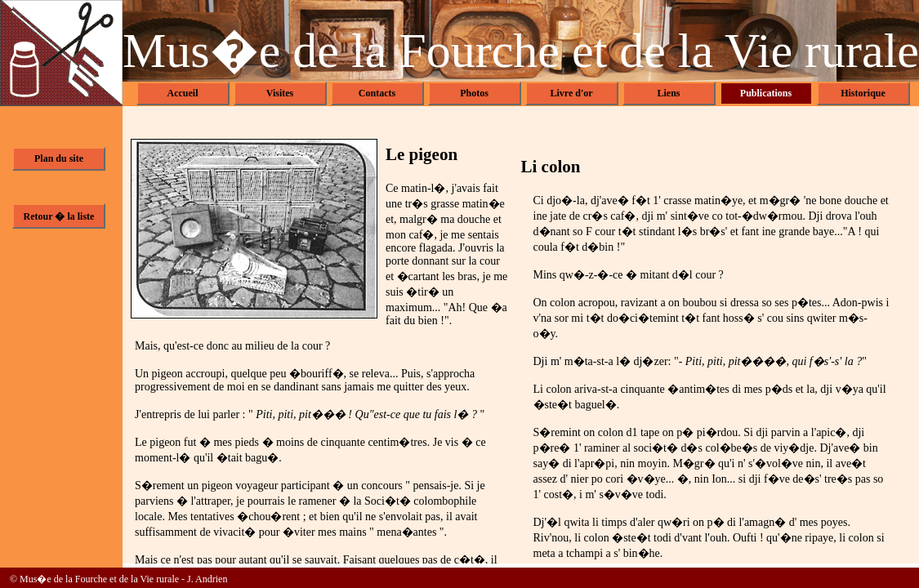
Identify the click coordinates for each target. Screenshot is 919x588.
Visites (280, 93)
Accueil (183, 93)
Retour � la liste (59, 216)
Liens (668, 93)
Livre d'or (571, 93)
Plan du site (59, 158)
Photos (474, 93)
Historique (863, 93)
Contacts (377, 93)
